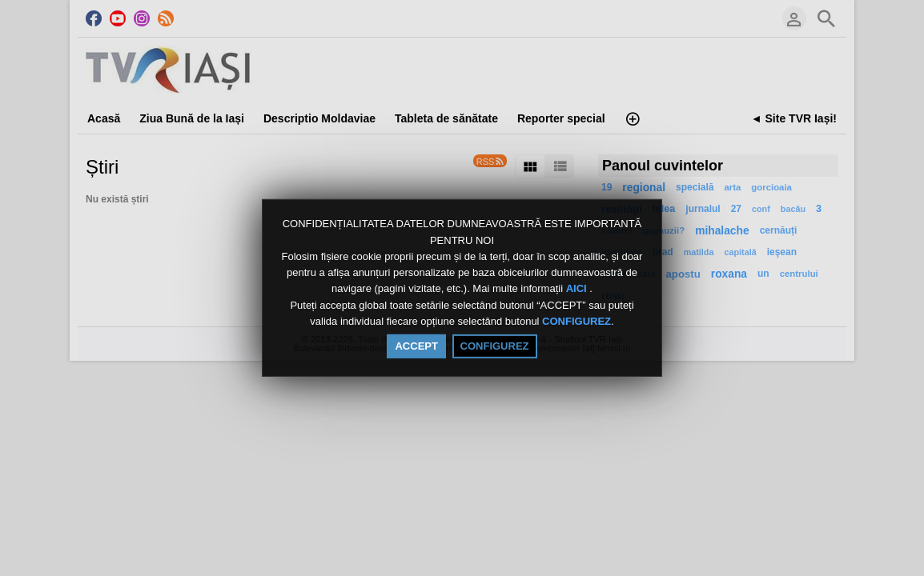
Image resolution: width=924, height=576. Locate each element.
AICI (578, 289)
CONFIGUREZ (576, 321)
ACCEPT (416, 346)
